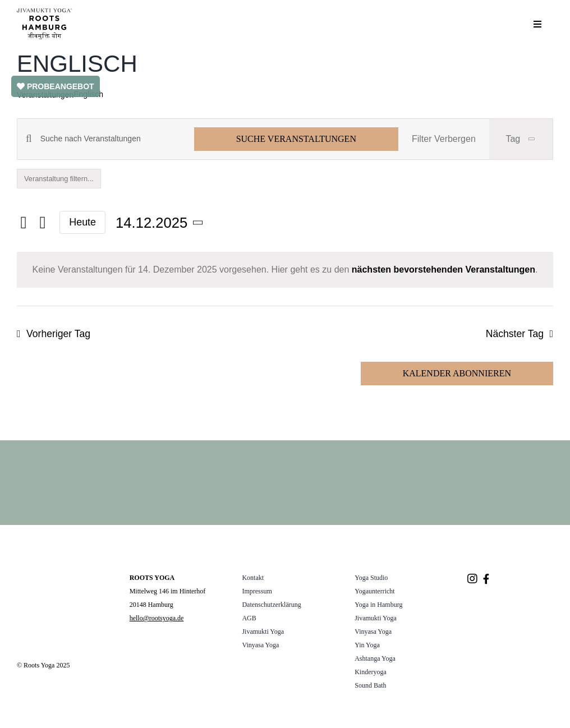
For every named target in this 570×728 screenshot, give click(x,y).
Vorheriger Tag (58, 334)
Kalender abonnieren (457, 374)
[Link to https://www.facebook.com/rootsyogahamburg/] (486, 579)
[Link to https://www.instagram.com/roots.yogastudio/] (472, 579)
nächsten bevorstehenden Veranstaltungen (443, 269)
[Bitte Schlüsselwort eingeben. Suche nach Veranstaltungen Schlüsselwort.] (117, 139)
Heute (82, 222)
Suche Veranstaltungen (296, 139)
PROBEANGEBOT (56, 86)
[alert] (285, 270)
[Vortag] (24, 223)
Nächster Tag (515, 334)
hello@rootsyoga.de (157, 618)
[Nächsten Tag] (43, 223)
